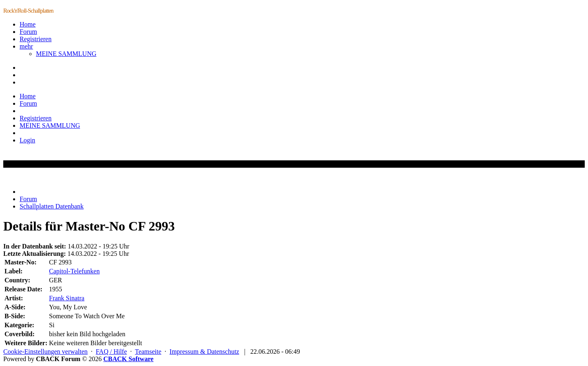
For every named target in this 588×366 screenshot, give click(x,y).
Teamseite (148, 352)
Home (28, 24)
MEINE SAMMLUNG (66, 54)
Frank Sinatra (67, 298)
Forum (28, 32)
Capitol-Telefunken (74, 271)
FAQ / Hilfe (111, 352)
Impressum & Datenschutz (204, 352)
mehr (26, 46)
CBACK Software (128, 359)
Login (27, 140)
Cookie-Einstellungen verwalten (46, 352)
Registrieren (36, 39)
